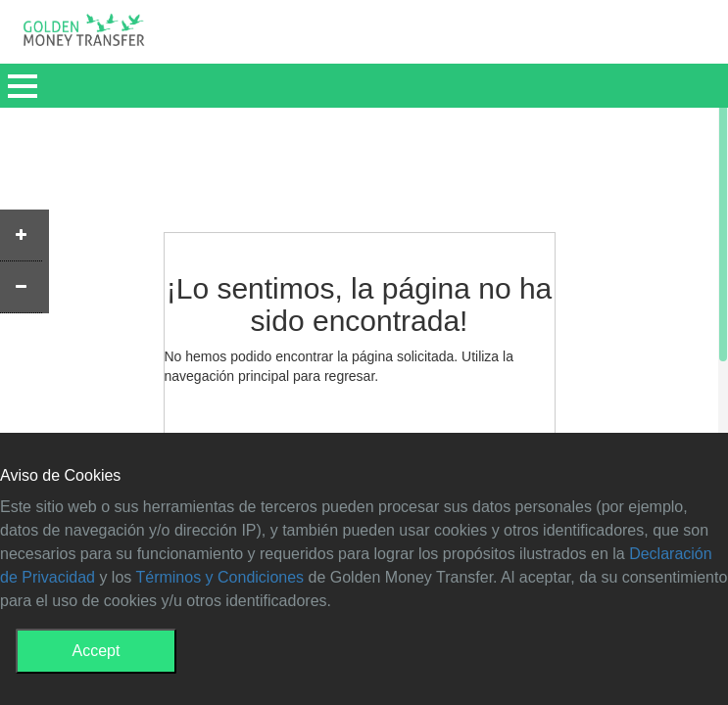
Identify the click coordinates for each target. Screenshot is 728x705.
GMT (84, 35)
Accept (97, 651)
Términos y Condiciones (219, 577)
